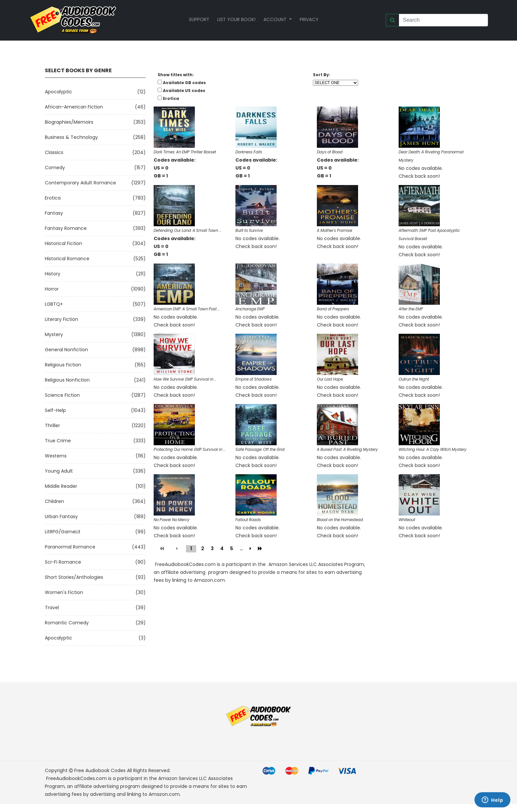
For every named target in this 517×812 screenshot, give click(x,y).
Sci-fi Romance (63, 562)
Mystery (54, 334)
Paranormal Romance (70, 547)
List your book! (236, 19)
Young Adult (59, 471)
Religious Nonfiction (67, 380)
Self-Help (55, 410)
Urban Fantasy (61, 516)
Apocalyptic (59, 92)
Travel (52, 608)
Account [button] (276, 19)
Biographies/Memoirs (69, 122)
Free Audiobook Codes (100, 770)
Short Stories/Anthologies (74, 577)
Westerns (56, 456)
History (53, 274)
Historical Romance (67, 259)
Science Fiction (62, 395)
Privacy (309, 19)
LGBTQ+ (54, 304)
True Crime (58, 441)
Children (54, 501)
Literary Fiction (61, 319)
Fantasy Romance (66, 228)
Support (199, 19)
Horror (52, 289)
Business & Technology (71, 137)
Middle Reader (61, 486)
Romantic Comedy (67, 623)
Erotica (53, 198)
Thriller (52, 425)
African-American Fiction (74, 107)
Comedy (55, 168)
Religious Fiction (63, 365)
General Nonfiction (66, 350)
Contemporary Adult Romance (80, 183)
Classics (54, 152)
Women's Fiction (64, 592)
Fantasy (54, 213)
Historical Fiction (63, 243)
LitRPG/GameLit (63, 532)
